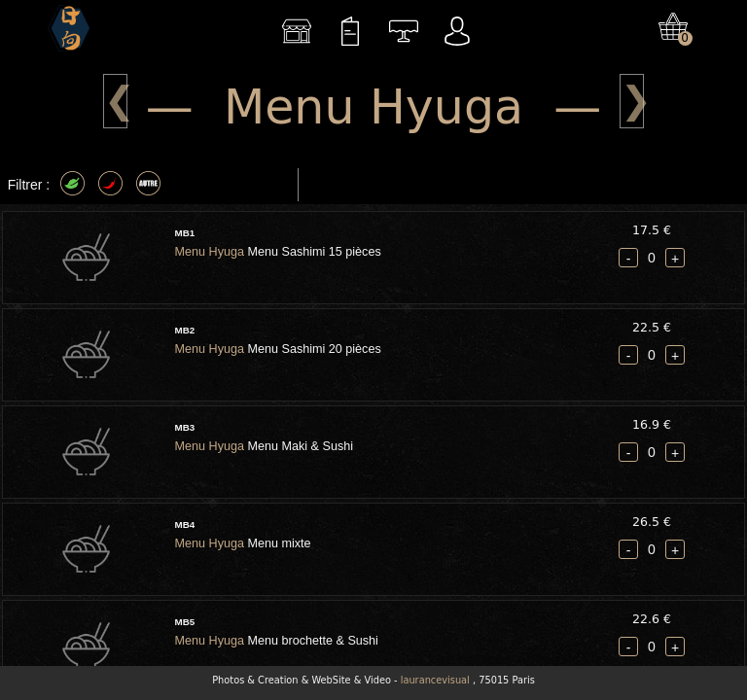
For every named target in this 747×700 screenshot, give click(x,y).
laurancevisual (435, 680)
